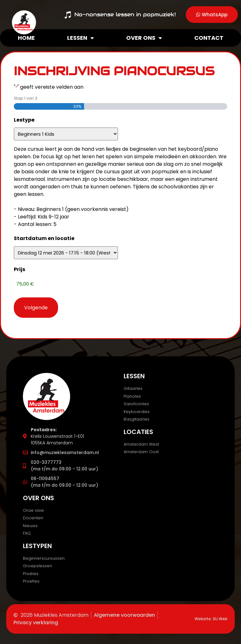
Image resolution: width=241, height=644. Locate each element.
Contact (209, 38)
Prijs (19, 269)
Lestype (24, 120)
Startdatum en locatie (44, 238)
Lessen (80, 38)
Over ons (144, 38)
